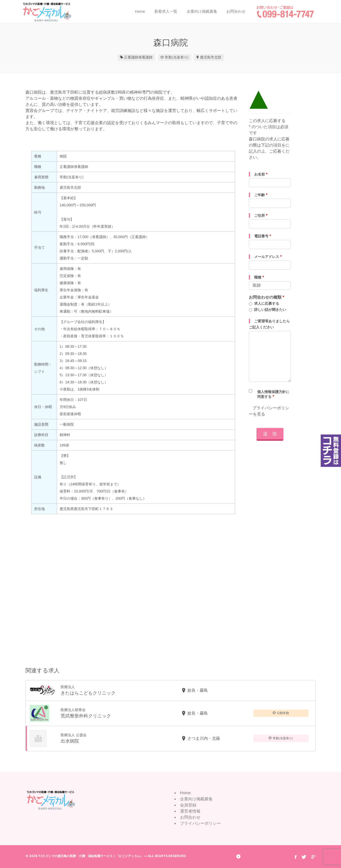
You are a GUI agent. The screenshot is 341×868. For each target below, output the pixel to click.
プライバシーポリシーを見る (269, 411)
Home (140, 11)
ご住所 (261, 215)
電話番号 (263, 236)
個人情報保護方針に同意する (273, 394)
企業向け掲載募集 (202, 11)
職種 (259, 277)
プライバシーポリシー (200, 823)
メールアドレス (268, 257)
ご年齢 (261, 195)
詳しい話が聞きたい (270, 310)
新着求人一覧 (166, 11)
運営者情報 (190, 811)
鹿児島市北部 (211, 57)
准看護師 (145, 57)
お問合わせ (236, 11)
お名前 (261, 174)
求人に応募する (267, 303)
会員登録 (188, 805)
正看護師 (131, 57)
